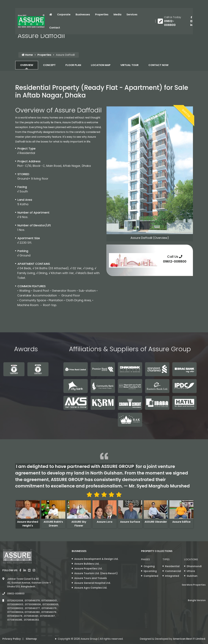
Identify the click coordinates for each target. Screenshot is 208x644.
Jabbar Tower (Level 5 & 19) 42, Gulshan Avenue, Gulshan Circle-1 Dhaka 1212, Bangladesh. (29, 583)
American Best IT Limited (189, 639)
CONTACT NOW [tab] (158, 65)
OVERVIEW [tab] (27, 65)
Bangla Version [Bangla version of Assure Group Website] (197, 600)
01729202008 (15, 601)
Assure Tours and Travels (91, 578)
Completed (151, 576)
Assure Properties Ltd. (88, 569)
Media (117, 14)
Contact (55, 28)
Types (166, 559)
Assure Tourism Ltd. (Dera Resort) (96, 573)
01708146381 (31, 616)
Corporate (64, 14)
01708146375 (49, 608)
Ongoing (149, 566)
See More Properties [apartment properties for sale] (194, 585)
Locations (191, 559)
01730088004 (15, 612)
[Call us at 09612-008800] (172, 21)
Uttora (191, 571)
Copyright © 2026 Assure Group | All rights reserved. (90, 639)
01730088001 (49, 601)
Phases (145, 559)
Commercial (173, 571)
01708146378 (15, 616)
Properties (102, 14)
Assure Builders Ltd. (87, 564)
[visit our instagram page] (34, 570)
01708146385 (15, 620)
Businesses (83, 14)
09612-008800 (175, 261)
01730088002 (15, 608)
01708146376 (49, 612)
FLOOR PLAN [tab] (73, 65)
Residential (172, 566)
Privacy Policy (12, 639)
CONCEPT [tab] (49, 65)
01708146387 (48, 616)
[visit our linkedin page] (191, 25)
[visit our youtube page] (191, 21)
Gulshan (192, 576)
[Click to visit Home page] (51, 15)
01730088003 (15, 604)
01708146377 (33, 608)
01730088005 (50, 604)
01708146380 (32, 612)
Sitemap (31, 639)
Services (132, 14)
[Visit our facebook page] (191, 17)
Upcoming (150, 571)
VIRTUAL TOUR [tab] (129, 65)
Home (27, 55)
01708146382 (32, 620)
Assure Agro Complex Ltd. (91, 588)
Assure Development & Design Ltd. (96, 559)
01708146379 (32, 601)
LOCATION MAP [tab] (101, 65)
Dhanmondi (194, 566)
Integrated (172, 576)
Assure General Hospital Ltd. (92, 583)
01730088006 (33, 604)
